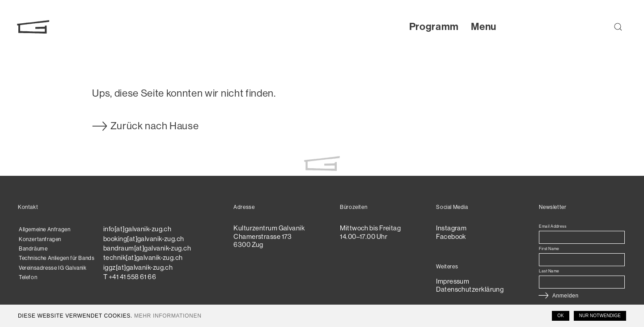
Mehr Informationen (168, 316)
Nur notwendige (600, 316)
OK (560, 316)
